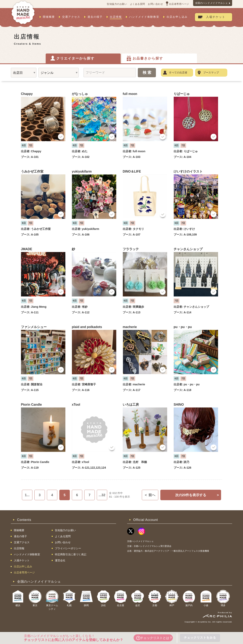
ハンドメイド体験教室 (144, 17)
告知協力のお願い (117, 4)
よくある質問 (137, 4)
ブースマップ (211, 73)
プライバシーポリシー (68, 548)
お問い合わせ (155, 4)
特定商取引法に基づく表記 (71, 554)
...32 (102, 495)
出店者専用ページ (179, 4)
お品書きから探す (148, 58)
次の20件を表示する (197, 495)
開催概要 (49, 17)
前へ (150, 495)
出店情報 (116, 17)
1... (27, 495)
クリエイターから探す (75, 58)
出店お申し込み (177, 17)
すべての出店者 (178, 73)
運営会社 (60, 560)
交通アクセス (71, 17)
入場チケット (216, 17)
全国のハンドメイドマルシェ (212, 3)
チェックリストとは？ (154, 638)
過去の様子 (95, 17)
